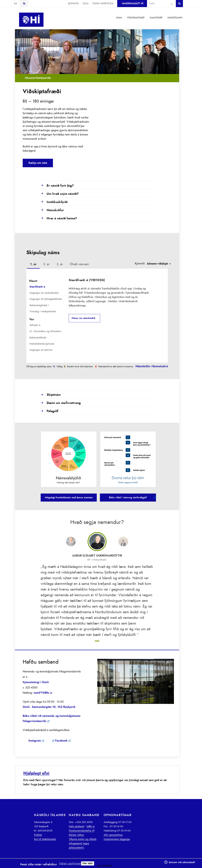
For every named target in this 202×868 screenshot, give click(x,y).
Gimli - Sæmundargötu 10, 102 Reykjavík (49, 707)
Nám (119, 18)
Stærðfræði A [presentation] (37, 287)
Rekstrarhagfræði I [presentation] (39, 305)
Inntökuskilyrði (54, 202)
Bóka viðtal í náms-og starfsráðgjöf (128, 498)
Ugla (86, 4)
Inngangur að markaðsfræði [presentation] (44, 293)
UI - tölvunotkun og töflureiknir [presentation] (45, 331)
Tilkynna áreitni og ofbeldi (83, 839)
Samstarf (156, 18)
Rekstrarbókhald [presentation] (38, 338)
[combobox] (160, 3)
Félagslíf (49, 411)
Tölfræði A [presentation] (35, 325)
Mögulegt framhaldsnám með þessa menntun (69, 498)
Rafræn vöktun (76, 835)
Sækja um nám (38, 163)
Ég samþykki (105, 866)
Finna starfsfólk (103, 4)
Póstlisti (38, 835)
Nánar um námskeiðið (83, 318)
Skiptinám (51, 395)
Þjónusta (73, 4)
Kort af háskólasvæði (45, 839)
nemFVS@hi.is (43, 693)
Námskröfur (52, 210)
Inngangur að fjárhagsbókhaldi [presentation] (46, 299)
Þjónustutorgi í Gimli (36, 682)
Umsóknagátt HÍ (133, 4)
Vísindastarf (136, 18)
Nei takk (88, 863)
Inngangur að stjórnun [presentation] (41, 350)
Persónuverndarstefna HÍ (82, 831)
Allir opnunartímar (113, 835)
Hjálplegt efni (36, 773)
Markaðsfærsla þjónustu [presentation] (42, 344)
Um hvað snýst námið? (60, 194)
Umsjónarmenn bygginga (117, 839)
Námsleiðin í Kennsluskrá (152, 366)
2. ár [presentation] (46, 264)
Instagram (35, 741)
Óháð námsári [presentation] (79, 264)
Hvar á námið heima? (59, 219)
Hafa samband (76, 826)
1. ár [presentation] (33, 264)
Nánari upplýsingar (70, 864)
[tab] (33, 265)
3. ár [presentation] (60, 264)
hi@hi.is (91, 826)
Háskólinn (175, 18)
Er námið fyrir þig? (57, 186)
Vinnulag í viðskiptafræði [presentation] (43, 311)
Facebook (61, 741)
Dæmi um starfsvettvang (61, 403)
